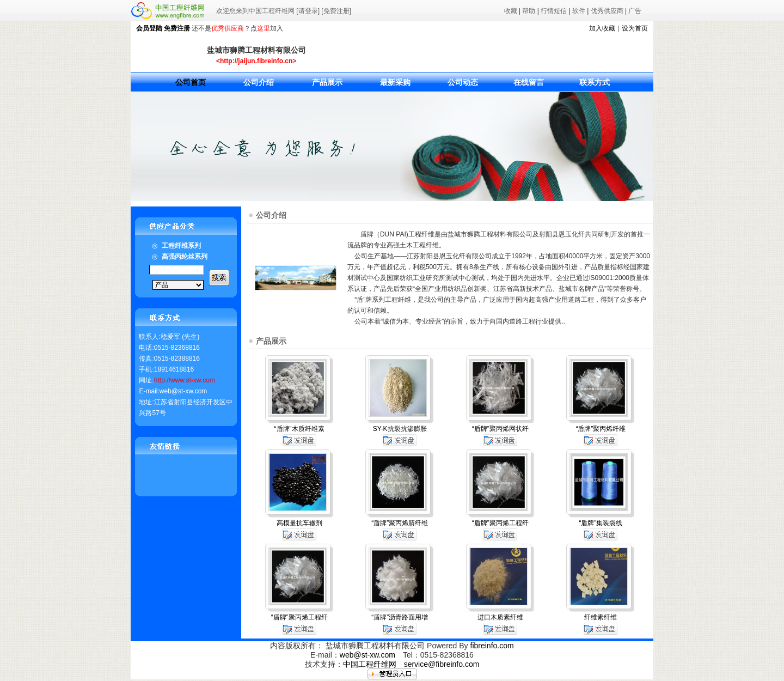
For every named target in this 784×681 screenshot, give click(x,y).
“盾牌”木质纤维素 (299, 429)
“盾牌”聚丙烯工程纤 (500, 523)
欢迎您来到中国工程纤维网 (255, 11)
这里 (264, 28)
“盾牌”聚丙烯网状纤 (500, 429)
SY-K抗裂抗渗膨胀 (400, 429)
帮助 (529, 11)
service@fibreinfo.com (442, 664)
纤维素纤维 (601, 617)
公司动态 (463, 82)
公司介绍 (259, 82)
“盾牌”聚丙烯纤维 (601, 429)
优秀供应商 (607, 11)
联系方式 (595, 82)
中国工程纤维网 (370, 664)
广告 (635, 11)
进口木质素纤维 (500, 617)
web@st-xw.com (367, 655)
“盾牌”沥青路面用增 (400, 617)
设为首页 (635, 28)
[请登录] (308, 11)
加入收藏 (602, 28)
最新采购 (395, 82)
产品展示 (327, 82)
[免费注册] (336, 11)
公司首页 (191, 82)
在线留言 (529, 82)
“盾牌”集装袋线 (601, 523)
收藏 (511, 11)
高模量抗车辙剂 (299, 523)
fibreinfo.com (492, 646)
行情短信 (554, 11)
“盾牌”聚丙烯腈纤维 (400, 523)
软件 (579, 11)
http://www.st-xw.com (185, 380)
